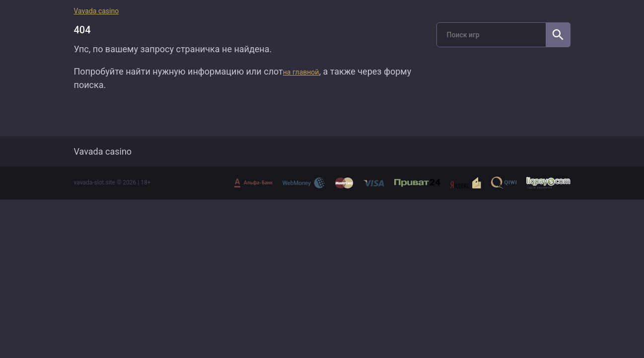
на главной (301, 72)
